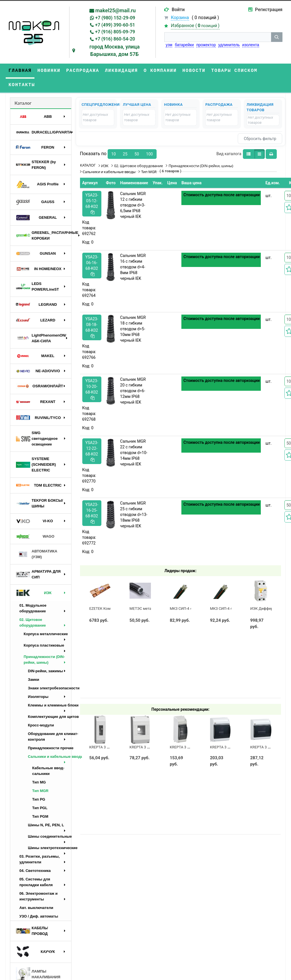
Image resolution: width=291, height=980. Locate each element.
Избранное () (195, 26)
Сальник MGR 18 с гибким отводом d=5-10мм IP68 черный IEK (133, 329)
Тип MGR (40, 791)
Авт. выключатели (36, 908)
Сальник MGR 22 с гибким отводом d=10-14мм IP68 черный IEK (134, 453)
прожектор (206, 45)
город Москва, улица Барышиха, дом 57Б (115, 50)
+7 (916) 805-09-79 (115, 32)
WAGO (35, 536)
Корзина (180, 18)
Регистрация (269, 10)
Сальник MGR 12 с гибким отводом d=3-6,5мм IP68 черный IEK (133, 205)
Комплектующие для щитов (50, 717)
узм (169, 45)
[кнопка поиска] (277, 37)
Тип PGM (40, 816)
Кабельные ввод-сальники (48, 771)
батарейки (184, 45)
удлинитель (229, 45)
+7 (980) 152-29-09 (115, 18)
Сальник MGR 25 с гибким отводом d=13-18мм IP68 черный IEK (134, 515)
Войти (178, 10)
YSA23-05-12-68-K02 (92, 204)
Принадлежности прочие (50, 748)
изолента (251, 45)
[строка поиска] (218, 37)
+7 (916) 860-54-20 (115, 39)
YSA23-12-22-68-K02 (92, 451)
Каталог (23, 103)
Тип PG (39, 799)
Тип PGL (40, 808)
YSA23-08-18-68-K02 (92, 327)
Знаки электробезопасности (50, 688)
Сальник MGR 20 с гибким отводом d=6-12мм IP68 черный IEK (133, 391)
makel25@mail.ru (116, 10)
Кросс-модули (41, 725)
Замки (34, 680)
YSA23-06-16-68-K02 (92, 265)
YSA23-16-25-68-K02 (92, 513)
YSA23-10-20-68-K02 (92, 389)
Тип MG (39, 782)
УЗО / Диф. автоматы (39, 916)
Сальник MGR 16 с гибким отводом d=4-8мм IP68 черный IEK (133, 267)
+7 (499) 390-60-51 (115, 25)
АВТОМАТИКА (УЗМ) (37, 554)
